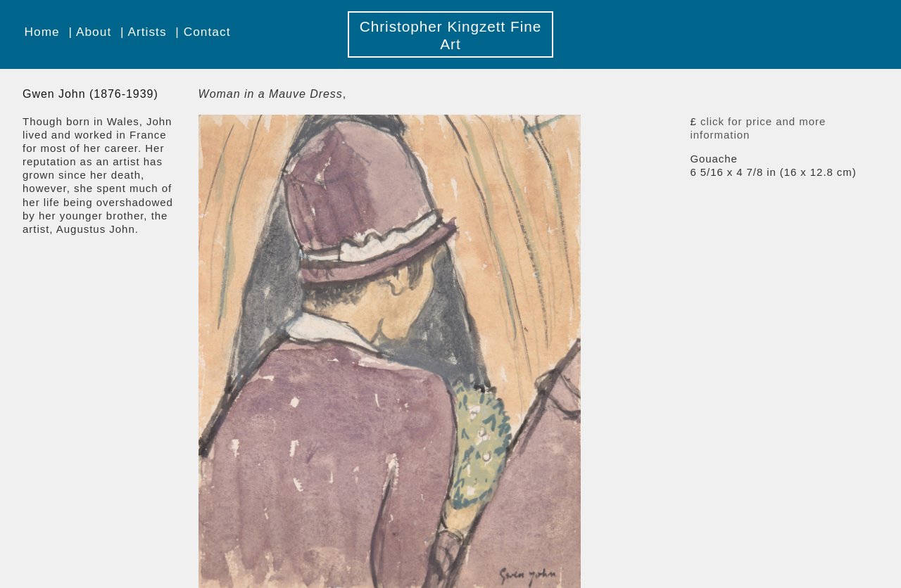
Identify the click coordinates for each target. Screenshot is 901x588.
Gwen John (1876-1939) (90, 94)
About (94, 32)
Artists (147, 32)
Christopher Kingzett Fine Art (451, 35)
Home (42, 32)
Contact (207, 32)
